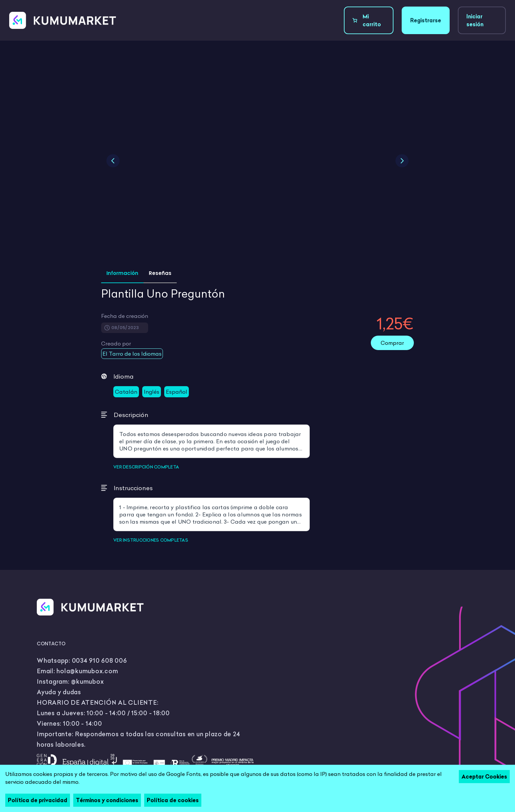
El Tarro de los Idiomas (132, 354)
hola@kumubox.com (87, 671)
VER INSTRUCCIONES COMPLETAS (151, 540)
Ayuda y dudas (59, 692)
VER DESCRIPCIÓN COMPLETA (146, 467)
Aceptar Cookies (484, 777)
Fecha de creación (125, 316)
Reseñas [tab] (160, 273)
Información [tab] (122, 273)
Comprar (392, 343)
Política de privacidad (38, 800)
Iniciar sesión (475, 20)
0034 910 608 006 (100, 661)
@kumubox (87, 682)
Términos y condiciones (107, 800)
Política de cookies (173, 800)
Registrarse (426, 20)
